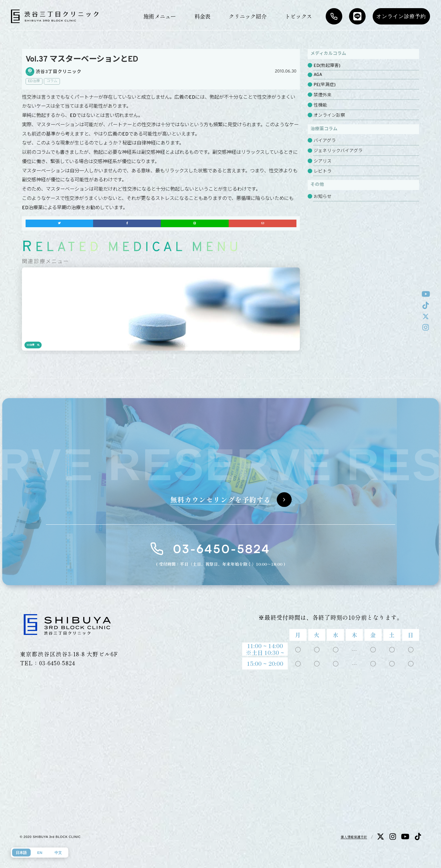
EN (40, 853)
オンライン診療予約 (401, 16)
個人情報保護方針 (354, 837)
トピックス (298, 16)
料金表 (202, 16)
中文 (58, 853)
